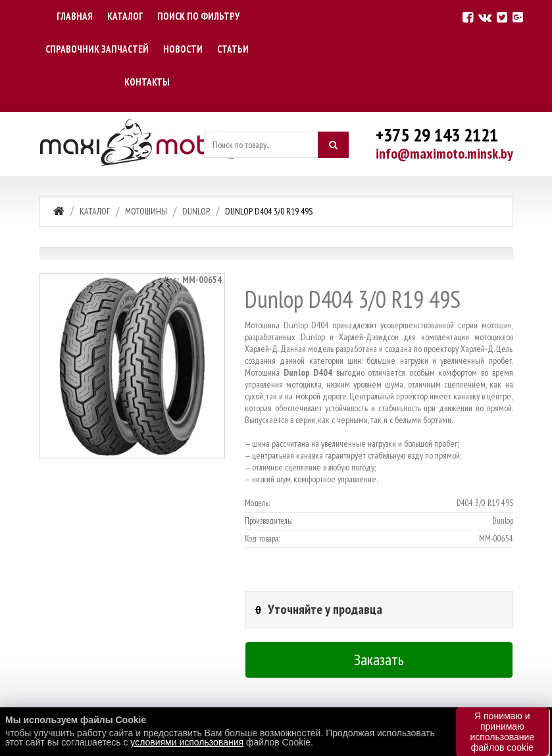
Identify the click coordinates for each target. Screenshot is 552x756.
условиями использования (187, 742)
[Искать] (333, 145)
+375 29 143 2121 (437, 135)
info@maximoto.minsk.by (444, 153)
